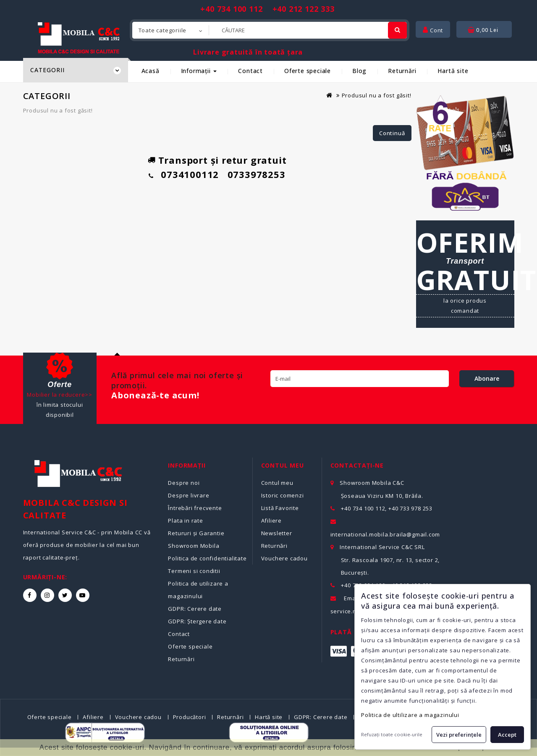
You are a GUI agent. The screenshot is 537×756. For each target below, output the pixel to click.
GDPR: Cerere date (195, 609)
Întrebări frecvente (195, 508)
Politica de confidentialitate (207, 558)
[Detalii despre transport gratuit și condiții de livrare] (465, 274)
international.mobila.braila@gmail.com (385, 534)
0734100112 (190, 174)
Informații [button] (199, 71)
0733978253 (257, 174)
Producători (190, 717)
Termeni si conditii (194, 571)
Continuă (392, 133)
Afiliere (271, 521)
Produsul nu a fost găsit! (377, 95)
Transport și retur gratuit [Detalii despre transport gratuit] (223, 160)
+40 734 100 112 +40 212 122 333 (267, 9)
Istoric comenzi (283, 495)
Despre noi (184, 483)
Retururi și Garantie (196, 533)
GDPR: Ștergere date (197, 621)
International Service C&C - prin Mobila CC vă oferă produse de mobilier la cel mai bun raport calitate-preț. (87, 545)
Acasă (151, 71)
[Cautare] (397, 30)
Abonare (487, 378)
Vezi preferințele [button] (459, 735)
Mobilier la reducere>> (60, 395)
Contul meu (277, 483)
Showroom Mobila (194, 546)
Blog (359, 71)
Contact (250, 71)
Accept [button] (507, 735)
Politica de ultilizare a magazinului (410, 715)
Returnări (402, 71)
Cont (433, 30)
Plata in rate (185, 521)
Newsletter (277, 533)
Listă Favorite (280, 508)
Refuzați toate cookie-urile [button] (392, 734)
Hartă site (453, 71)
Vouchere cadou (284, 558)
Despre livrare (189, 495)
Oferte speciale (308, 71)
